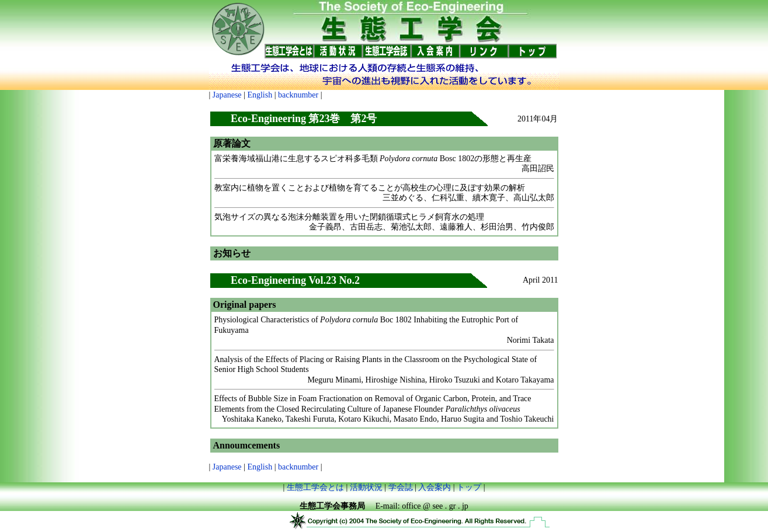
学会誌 (401, 487)
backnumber (298, 95)
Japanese (227, 95)
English (260, 95)
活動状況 (366, 487)
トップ (469, 487)
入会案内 (435, 487)
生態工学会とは (315, 487)
